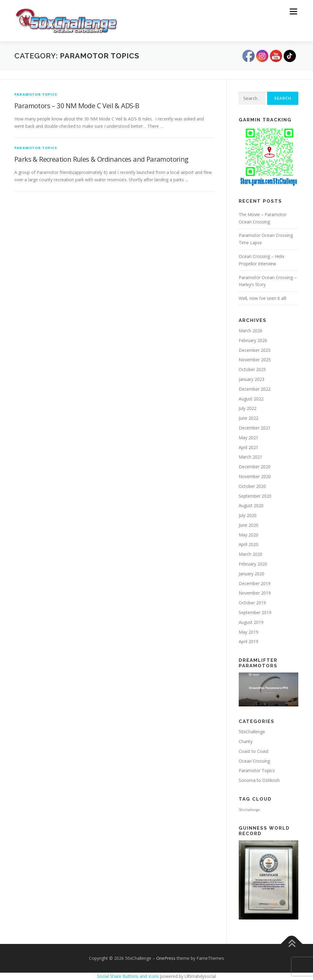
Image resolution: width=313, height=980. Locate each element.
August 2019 (251, 622)
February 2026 (253, 340)
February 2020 (253, 564)
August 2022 (251, 399)
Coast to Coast (254, 751)
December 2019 (255, 583)
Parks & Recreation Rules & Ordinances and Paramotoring (101, 159)
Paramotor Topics (36, 94)
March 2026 (250, 331)
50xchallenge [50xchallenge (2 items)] (249, 810)
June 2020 (249, 525)
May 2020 (249, 535)
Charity (246, 741)
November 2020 (255, 476)
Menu (293, 11)
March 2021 (250, 457)
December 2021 (255, 428)
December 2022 (255, 389)
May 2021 (249, 438)
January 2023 (252, 379)
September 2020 (255, 496)
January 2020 (252, 574)
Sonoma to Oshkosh (259, 780)
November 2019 (255, 593)
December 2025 (255, 350)
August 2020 (251, 505)
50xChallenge (252, 732)
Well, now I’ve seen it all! (263, 298)
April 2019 (249, 641)
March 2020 (250, 554)
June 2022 (249, 418)
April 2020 (249, 544)
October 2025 (252, 369)
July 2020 (248, 515)
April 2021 (249, 447)
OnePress (166, 958)
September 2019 (255, 612)
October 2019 (252, 603)
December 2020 (255, 467)
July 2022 (248, 408)
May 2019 (249, 632)
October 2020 (252, 486)
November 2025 (255, 360)
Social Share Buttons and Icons (128, 976)
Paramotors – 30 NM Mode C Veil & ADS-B (77, 105)
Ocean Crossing (254, 761)
